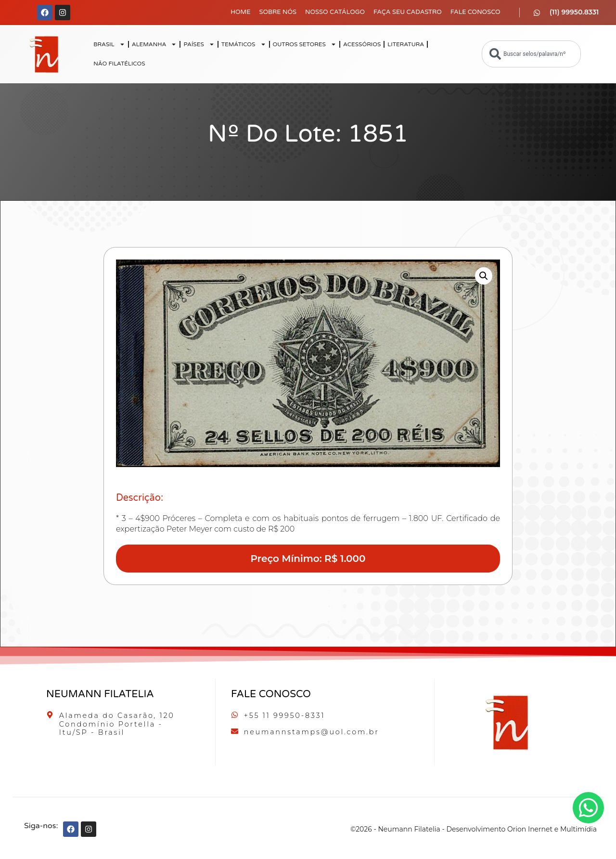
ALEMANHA (154, 44)
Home (240, 12)
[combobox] (531, 54)
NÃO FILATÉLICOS (119, 64)
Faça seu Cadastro (408, 12)
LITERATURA (406, 44)
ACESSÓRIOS (362, 44)
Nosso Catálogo (335, 12)
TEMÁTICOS (244, 44)
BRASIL (109, 44)
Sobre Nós (278, 12)
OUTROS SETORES (305, 44)
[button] (484, 276)
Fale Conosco (475, 12)
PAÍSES (199, 44)
